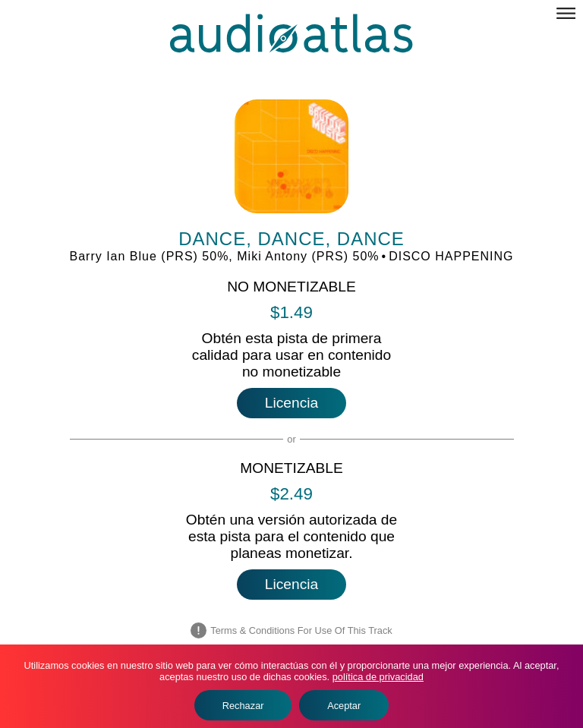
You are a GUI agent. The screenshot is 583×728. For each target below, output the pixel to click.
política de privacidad (378, 677)
